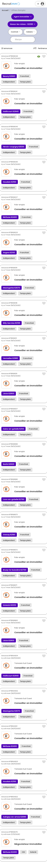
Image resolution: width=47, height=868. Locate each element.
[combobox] (24, 39)
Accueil (5, 10)
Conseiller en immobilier (28, 68)
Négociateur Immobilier (28, 844)
